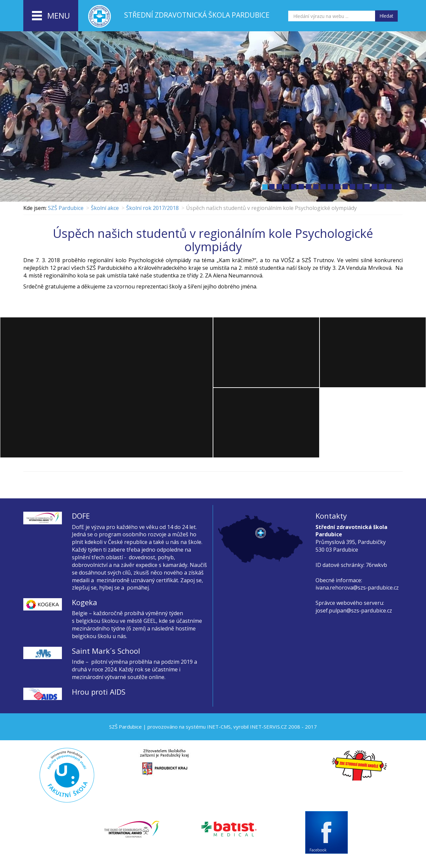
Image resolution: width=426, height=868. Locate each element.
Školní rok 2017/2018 (152, 208)
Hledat (386, 16)
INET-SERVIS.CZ (268, 727)
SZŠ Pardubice (66, 208)
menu (51, 16)
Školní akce (105, 208)
